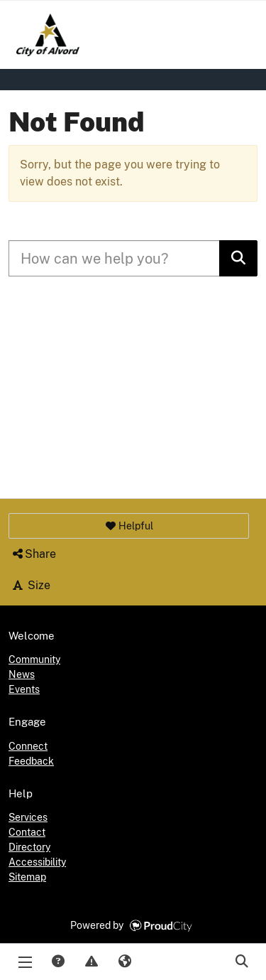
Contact (27, 832)
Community (34, 659)
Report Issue (91, 962)
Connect (28, 746)
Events (24, 689)
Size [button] (31, 585)
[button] (129, 526)
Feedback (31, 761)
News (22, 674)
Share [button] (33, 554)
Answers (57, 962)
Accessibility (37, 862)
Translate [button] (124, 962)
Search (241, 962)
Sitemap (27, 877)
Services (28, 817)
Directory (29, 847)
